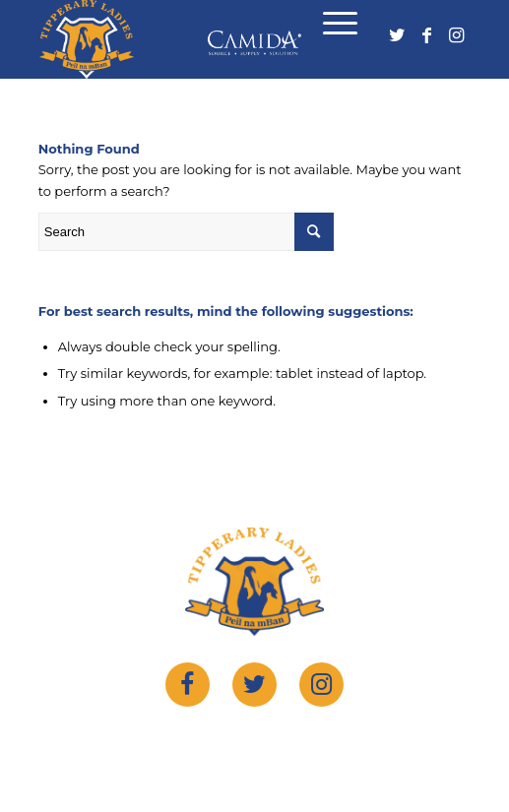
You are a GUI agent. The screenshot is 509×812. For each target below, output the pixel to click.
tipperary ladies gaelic (239, 742)
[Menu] (330, 28)
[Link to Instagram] (456, 40)
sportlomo (417, 742)
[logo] (212, 39)
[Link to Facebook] (426, 40)
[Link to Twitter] (397, 40)
